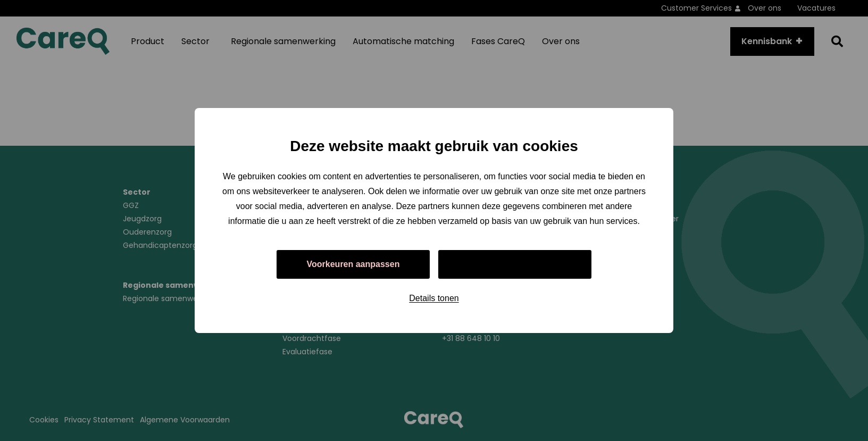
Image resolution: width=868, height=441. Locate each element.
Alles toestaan (515, 264)
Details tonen (434, 298)
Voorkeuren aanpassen (353, 264)
